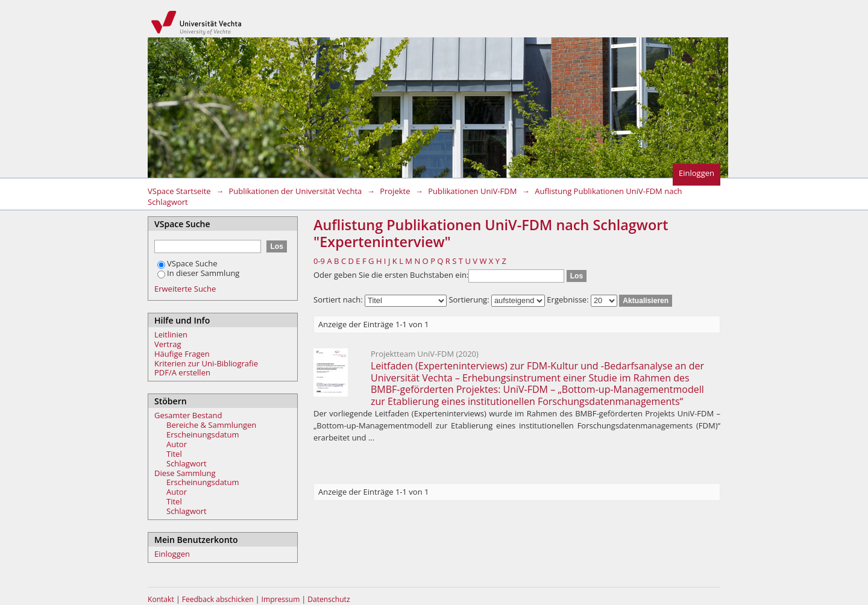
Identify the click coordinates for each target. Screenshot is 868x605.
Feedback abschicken (218, 599)
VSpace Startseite (179, 191)
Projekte (395, 191)
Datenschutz (329, 599)
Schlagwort (187, 463)
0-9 (319, 261)
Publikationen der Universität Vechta (295, 191)
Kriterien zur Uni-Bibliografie (206, 363)
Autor (177, 444)
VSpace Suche (187, 263)
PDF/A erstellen (182, 372)
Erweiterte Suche (185, 289)
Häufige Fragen (182, 354)
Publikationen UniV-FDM (472, 191)
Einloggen (697, 173)
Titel (174, 454)
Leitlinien (171, 334)
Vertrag (168, 344)
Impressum (282, 599)
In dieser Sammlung (198, 273)
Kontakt (161, 599)
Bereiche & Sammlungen (211, 425)
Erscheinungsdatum (203, 434)
